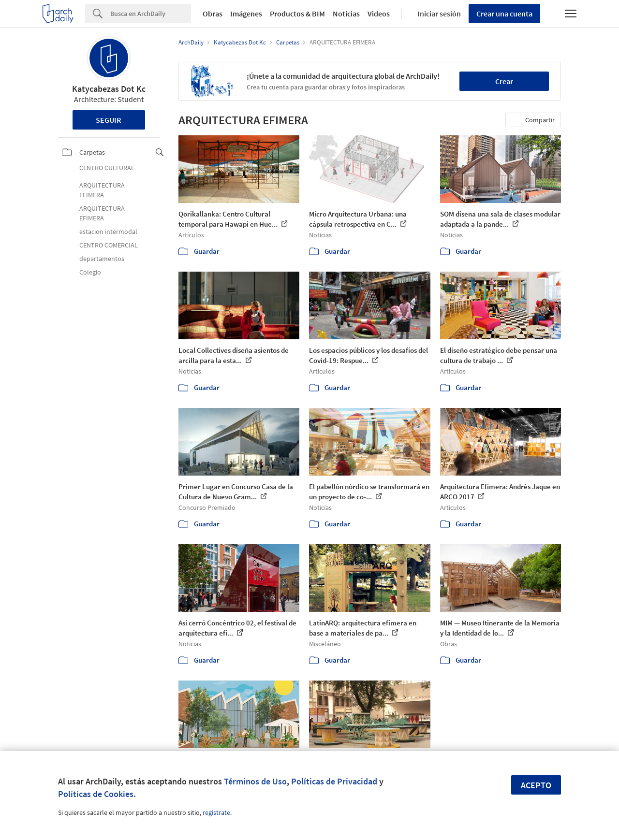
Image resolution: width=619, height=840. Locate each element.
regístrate (216, 812)
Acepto (536, 785)
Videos (379, 14)
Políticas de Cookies (96, 794)
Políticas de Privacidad (334, 781)
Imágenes (246, 14)
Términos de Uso (255, 781)
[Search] (151, 14)
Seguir (109, 120)
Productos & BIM (297, 14)
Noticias (346, 14)
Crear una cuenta (504, 14)
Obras (213, 14)
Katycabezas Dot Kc (109, 89)
